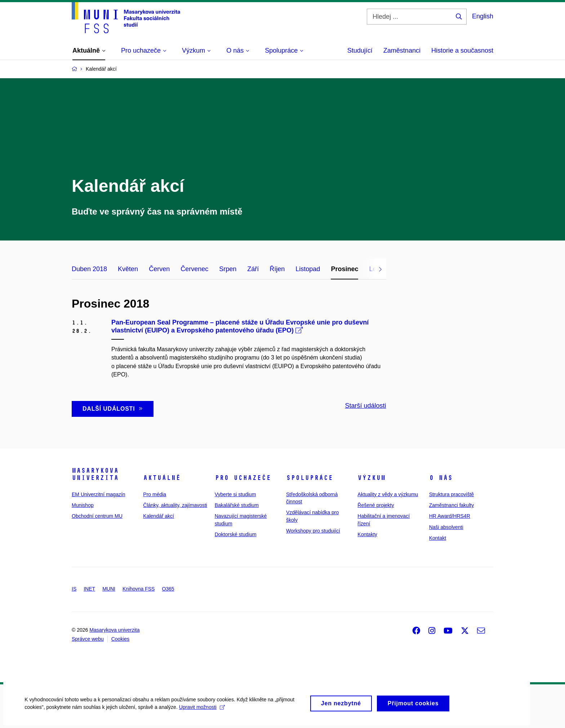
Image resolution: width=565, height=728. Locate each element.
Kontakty (367, 534)
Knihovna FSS (139, 589)
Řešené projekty (376, 505)
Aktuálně (162, 478)
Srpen (228, 269)
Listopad (308, 269)
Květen (128, 269)
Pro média (155, 494)
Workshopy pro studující (313, 531)
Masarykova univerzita (95, 474)
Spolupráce (310, 478)
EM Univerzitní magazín (99, 494)
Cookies (121, 639)
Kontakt (438, 538)
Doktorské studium (236, 534)
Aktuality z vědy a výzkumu (388, 494)
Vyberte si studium (235, 494)
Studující (360, 50)
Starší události (365, 406)
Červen (159, 269)
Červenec (194, 269)
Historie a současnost (462, 50)
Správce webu (88, 639)
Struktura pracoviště (452, 494)
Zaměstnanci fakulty (452, 505)
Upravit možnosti (202, 712)
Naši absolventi (446, 527)
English (483, 16)
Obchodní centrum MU (97, 516)
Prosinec (344, 269)
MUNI (109, 589)
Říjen (277, 269)
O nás (441, 478)
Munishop (83, 505)
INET (89, 589)
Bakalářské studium (237, 505)
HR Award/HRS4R (450, 516)
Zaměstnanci (402, 50)
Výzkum (372, 478)
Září (253, 269)
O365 (168, 589)
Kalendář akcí (159, 516)
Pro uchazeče (243, 478)
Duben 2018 (89, 269)
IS (74, 589)
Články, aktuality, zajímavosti (175, 505)
